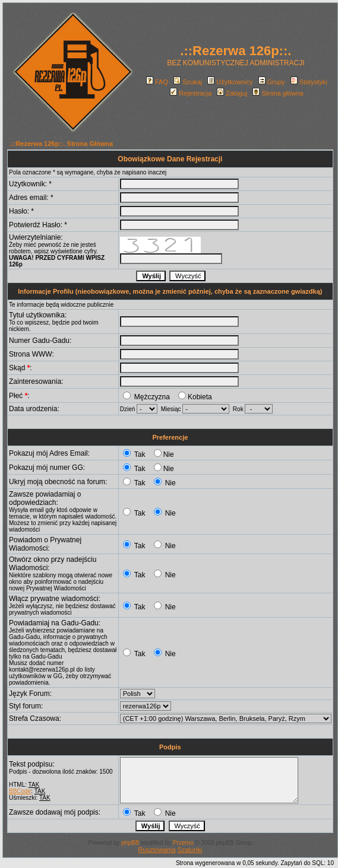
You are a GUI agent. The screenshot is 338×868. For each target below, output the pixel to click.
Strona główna (278, 93)
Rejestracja (191, 93)
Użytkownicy (230, 82)
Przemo (183, 843)
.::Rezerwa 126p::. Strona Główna (61, 144)
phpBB (130, 843)
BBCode (20, 791)
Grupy (272, 82)
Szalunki (190, 850)
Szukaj (188, 82)
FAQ (157, 82)
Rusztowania (157, 850)
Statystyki (309, 82)
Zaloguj (232, 93)
